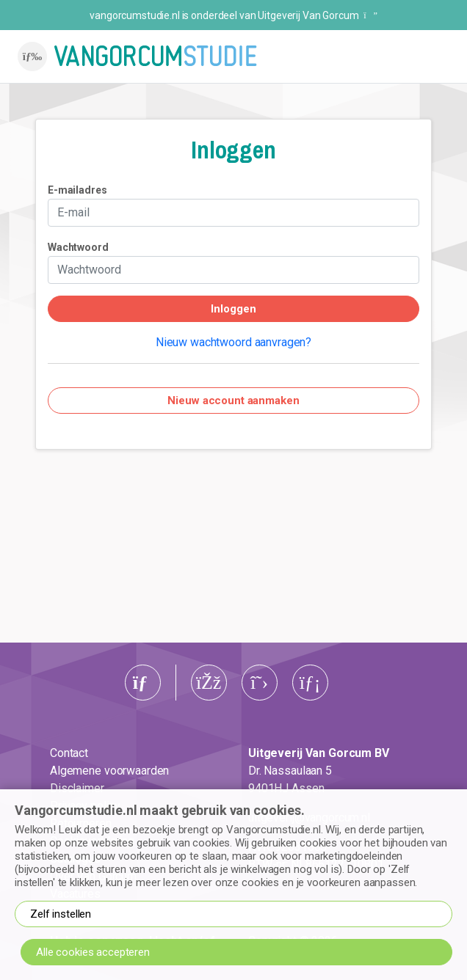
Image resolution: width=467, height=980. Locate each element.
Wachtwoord (78, 247)
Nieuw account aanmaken (233, 401)
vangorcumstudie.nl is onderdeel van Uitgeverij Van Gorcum (233, 15)
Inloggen (233, 309)
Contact (69, 753)
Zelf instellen (61, 914)
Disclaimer (77, 788)
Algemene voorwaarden (109, 771)
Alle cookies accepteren (93, 952)
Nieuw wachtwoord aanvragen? (233, 342)
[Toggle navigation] (32, 56)
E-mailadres (77, 190)
